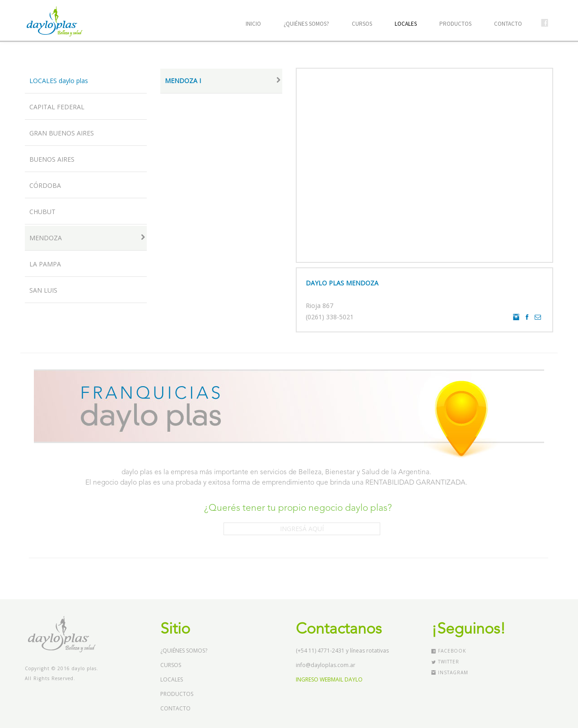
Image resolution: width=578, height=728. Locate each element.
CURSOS (362, 24)
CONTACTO (508, 24)
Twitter (445, 662)
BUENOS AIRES (52, 159)
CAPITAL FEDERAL (57, 107)
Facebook (449, 651)
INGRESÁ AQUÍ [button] (302, 529)
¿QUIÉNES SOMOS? (306, 24)
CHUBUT (42, 212)
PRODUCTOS (455, 24)
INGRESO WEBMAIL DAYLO (329, 679)
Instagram (450, 672)
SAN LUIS (43, 290)
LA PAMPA (45, 264)
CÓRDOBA (45, 185)
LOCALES (406, 24)
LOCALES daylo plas (59, 81)
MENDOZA (88, 238)
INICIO (253, 24)
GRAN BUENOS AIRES (62, 133)
